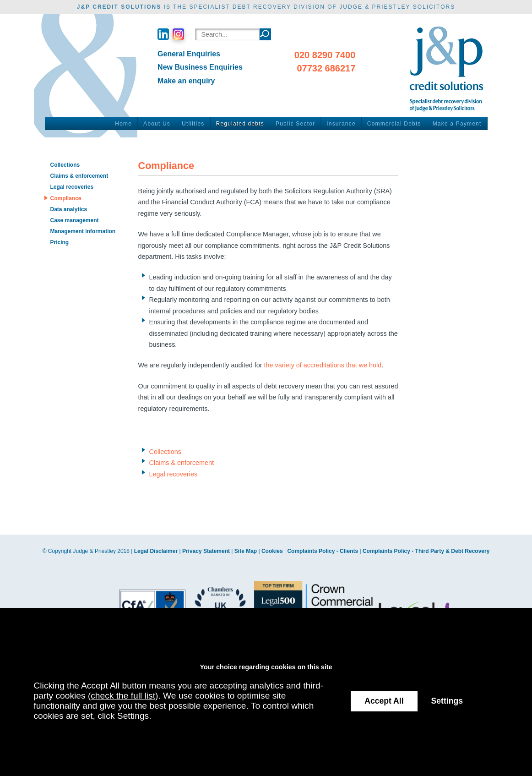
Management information (83, 231)
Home (123, 124)
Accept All (384, 701)
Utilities (193, 124)
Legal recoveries (174, 474)
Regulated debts (240, 124)
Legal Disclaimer (156, 551)
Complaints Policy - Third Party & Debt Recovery (426, 551)
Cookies (272, 551)
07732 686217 (326, 68)
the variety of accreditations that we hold (323, 365)
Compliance (65, 198)
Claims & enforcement (182, 463)
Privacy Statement (206, 551)
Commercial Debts (394, 124)
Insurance (341, 124)
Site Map (246, 551)
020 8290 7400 (325, 55)
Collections (165, 452)
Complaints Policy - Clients (323, 551)
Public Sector (295, 124)
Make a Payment (457, 124)
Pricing (59, 242)
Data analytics (68, 209)
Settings (447, 701)
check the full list (123, 696)
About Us (157, 124)
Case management (74, 220)
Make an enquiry (186, 81)
